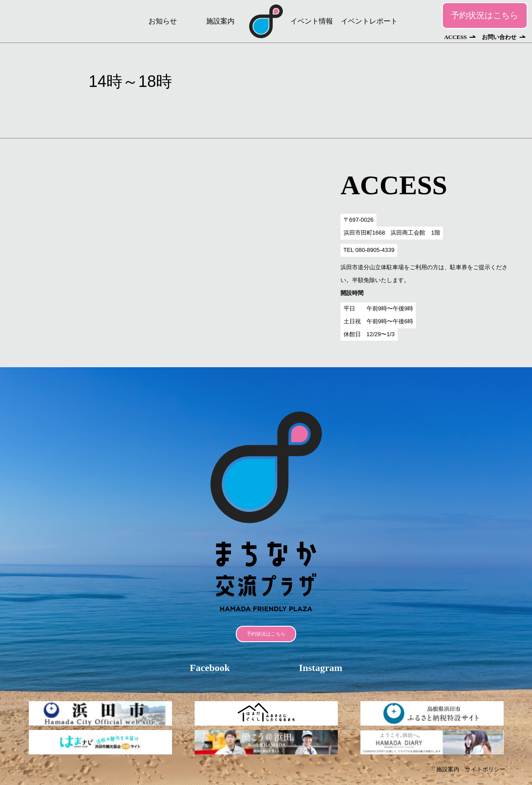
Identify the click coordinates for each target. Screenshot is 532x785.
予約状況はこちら (485, 15)
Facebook (210, 668)
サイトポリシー (485, 769)
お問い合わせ (499, 37)
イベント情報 (312, 21)
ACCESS (456, 37)
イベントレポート (369, 21)
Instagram (321, 668)
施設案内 (220, 21)
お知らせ (163, 21)
